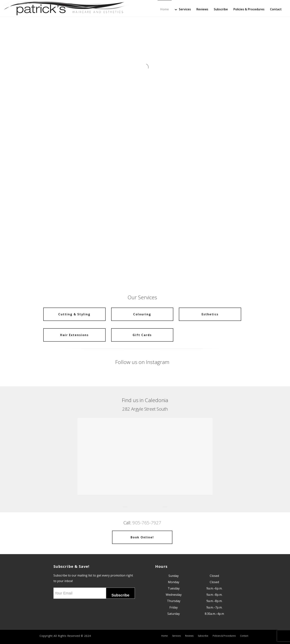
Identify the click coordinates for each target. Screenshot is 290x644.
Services (183, 9)
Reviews (202, 9)
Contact (276, 9)
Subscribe (221, 9)
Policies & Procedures (249, 9)
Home (165, 9)
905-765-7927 (147, 523)
